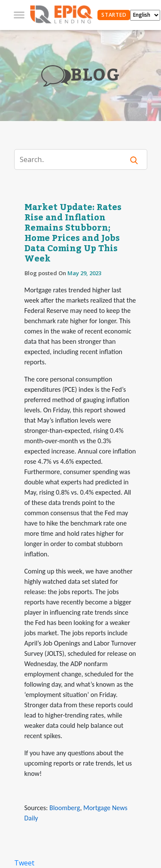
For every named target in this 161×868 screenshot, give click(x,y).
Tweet (24, 863)
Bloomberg (65, 808)
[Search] (74, 159)
